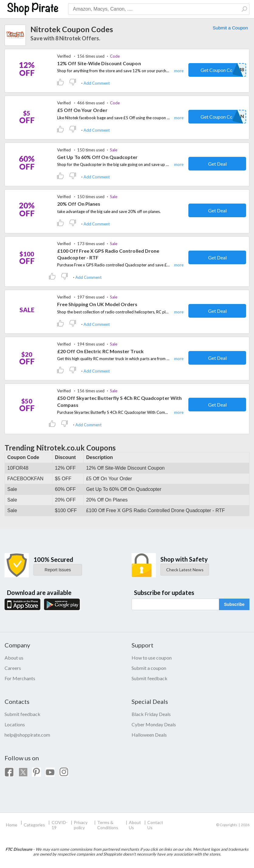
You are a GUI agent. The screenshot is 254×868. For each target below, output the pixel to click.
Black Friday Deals (151, 714)
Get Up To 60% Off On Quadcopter (97, 157)
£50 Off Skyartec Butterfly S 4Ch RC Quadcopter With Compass (119, 401)
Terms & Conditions (108, 825)
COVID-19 (60, 825)
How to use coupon (152, 658)
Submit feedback (149, 678)
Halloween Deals (149, 735)
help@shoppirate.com (27, 735)
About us (14, 658)
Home (12, 825)
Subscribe (234, 604)
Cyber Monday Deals (154, 724)
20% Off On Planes (79, 204)
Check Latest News (185, 570)
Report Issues (58, 570)
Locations (15, 724)
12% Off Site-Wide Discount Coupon (99, 63)
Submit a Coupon (230, 28)
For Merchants (20, 678)
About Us (135, 825)
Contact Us (155, 825)
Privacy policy (81, 825)
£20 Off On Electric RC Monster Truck (100, 351)
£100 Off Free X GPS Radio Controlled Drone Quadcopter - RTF (108, 254)
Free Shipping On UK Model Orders (97, 304)
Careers (13, 668)
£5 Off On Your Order (82, 110)
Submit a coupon (149, 668)
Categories (34, 825)
